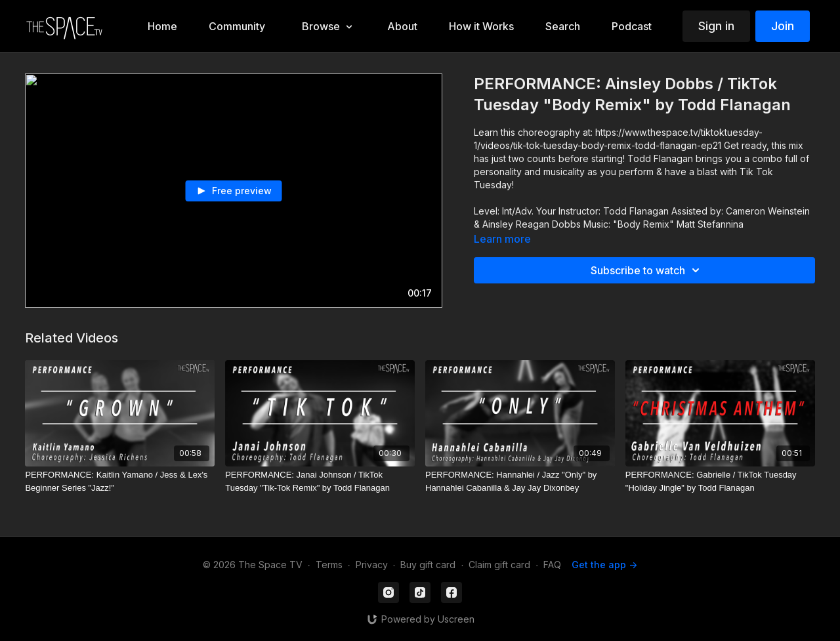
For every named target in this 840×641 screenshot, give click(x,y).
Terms (329, 565)
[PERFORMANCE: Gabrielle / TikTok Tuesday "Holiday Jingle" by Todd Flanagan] (720, 481)
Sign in (716, 26)
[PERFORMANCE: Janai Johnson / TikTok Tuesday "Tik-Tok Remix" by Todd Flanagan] (320, 481)
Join (783, 26)
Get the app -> (604, 565)
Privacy (372, 565)
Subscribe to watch (647, 270)
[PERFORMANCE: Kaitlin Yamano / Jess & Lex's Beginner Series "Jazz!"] (120, 481)
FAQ (552, 565)
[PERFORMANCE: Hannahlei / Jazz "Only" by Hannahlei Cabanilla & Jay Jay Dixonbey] (520, 481)
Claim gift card (499, 565)
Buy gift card (428, 565)
